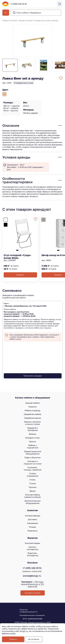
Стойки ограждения (32, 475)
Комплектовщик (32, 543)
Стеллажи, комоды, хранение (33, 469)
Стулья (33, 483)
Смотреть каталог (33, 593)
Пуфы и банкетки (32, 457)
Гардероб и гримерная (32, 429)
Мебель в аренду (32, 410)
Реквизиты (32, 531)
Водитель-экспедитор (33, 554)
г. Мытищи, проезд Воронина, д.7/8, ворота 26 (32, 584)
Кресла (32, 441)
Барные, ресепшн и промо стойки (33, 423)
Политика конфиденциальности (28, 611)
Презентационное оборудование (33, 453)
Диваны (33, 434)
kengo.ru (24, 631)
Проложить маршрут (33, 376)
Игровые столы (32, 438)
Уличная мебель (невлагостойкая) (32, 496)
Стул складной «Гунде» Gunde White (17, 257)
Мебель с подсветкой (33, 446)
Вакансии (33, 538)
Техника (32, 487)
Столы (33, 480)
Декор (33, 491)
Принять (13, 639)
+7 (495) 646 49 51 (19, 4)
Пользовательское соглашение (32, 615)
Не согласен (34, 639)
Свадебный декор (33, 418)
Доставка (32, 519)
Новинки (33, 407)
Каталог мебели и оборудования (33, 398)
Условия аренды (33, 516)
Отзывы (32, 527)
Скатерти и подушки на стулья (33, 462)
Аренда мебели (33, 403)
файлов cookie (9, 633)
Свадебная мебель (32, 414)
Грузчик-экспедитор (33, 548)
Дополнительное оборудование (33, 502)
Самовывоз (33, 523)
